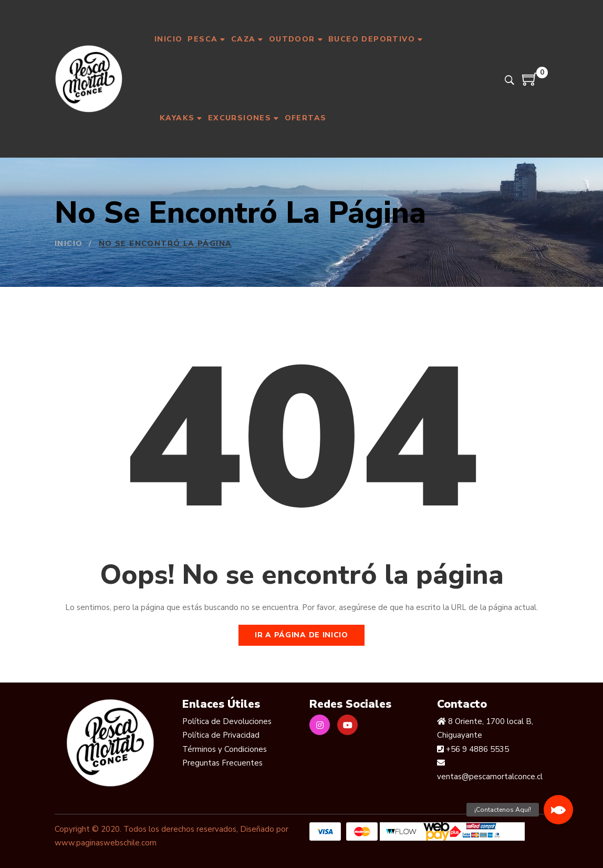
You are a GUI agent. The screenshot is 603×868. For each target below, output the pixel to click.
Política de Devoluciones (227, 721)
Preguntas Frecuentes (222, 763)
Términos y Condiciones (225, 749)
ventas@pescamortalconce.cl (490, 777)
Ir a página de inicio (301, 635)
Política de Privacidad (221, 735)
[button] (558, 810)
